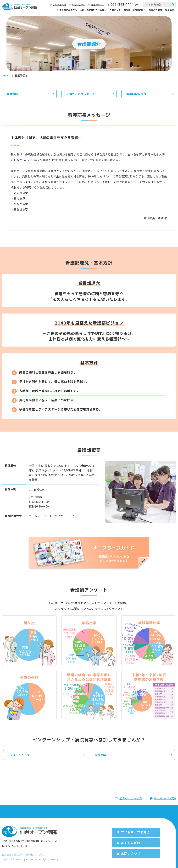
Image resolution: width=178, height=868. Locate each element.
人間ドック (115, 10)
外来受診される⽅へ (67, 10)
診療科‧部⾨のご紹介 (135, 10)
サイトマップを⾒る (137, 832)
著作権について (35, 855)
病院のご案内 (155, 10)
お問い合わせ (78, 4)
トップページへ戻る (165, 798)
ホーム (5, 75)
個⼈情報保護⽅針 (12, 855)
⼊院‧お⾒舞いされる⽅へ (93, 10)
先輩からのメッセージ (81, 94)
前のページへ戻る (131, 798)
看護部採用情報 (136, 94)
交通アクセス (97, 4)
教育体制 (12, 94)
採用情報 (170, 10)
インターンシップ (19, 755)
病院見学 (101, 755)
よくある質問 (59, 4)
